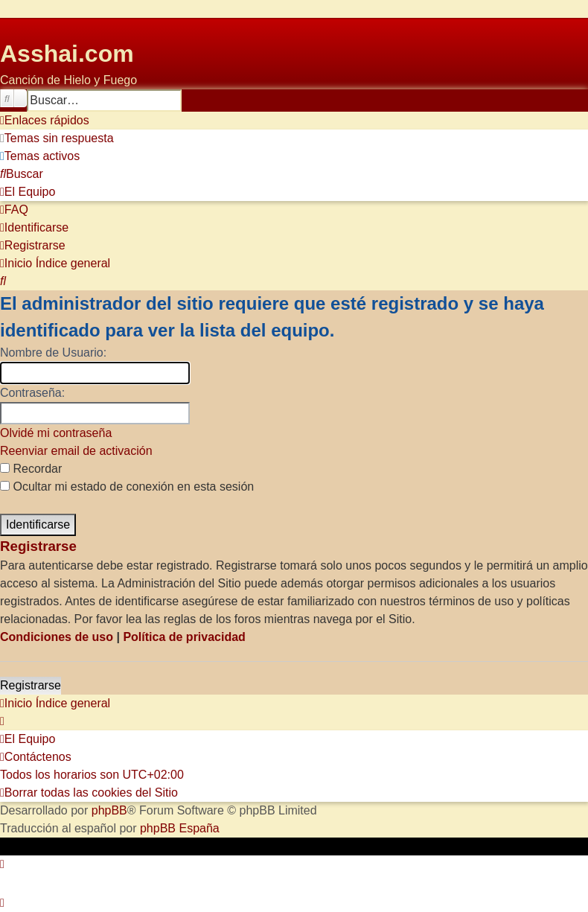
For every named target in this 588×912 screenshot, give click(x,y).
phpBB (109, 810)
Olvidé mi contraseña (56, 433)
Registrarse (31, 685)
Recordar (31, 469)
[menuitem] (57, 138)
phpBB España (180, 828)
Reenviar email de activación (76, 451)
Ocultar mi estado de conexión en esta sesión (127, 487)
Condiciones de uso (57, 637)
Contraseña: (32, 393)
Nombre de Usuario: (53, 353)
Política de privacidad (184, 637)
